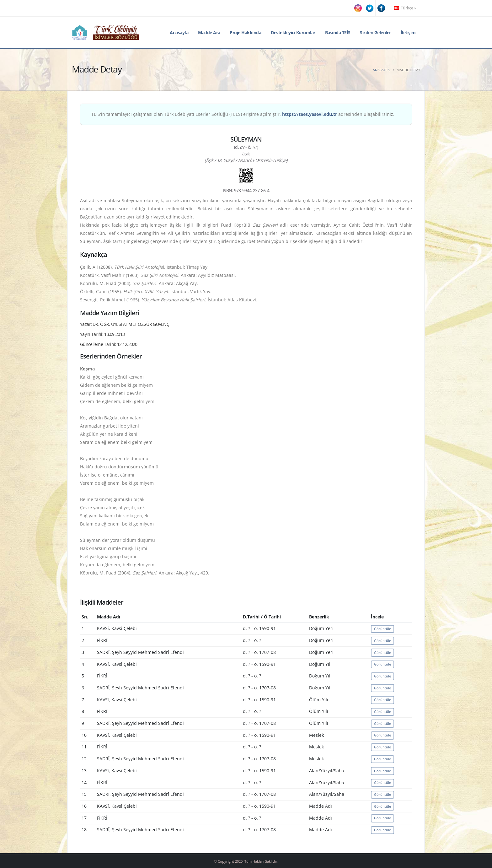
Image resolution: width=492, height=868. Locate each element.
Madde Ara (209, 32)
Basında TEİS (338, 32)
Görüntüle (382, 629)
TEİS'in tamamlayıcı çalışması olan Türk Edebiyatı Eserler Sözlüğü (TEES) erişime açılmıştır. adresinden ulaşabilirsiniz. (243, 114)
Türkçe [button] (405, 8)
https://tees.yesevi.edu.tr (310, 114)
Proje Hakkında (245, 32)
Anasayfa (179, 32)
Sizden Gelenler (375, 32)
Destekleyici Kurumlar (293, 32)
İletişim (408, 32)
